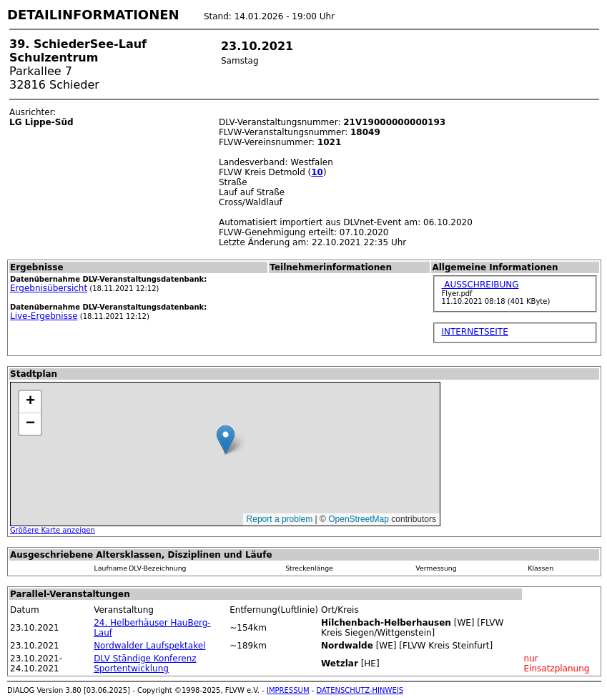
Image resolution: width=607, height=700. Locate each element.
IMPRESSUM (288, 690)
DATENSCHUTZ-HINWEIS (360, 690)
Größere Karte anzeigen (53, 530)
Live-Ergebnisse (44, 316)
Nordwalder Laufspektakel (149, 646)
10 (317, 172)
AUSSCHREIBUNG (480, 285)
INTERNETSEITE (474, 332)
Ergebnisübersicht (49, 288)
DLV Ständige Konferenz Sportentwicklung (145, 664)
